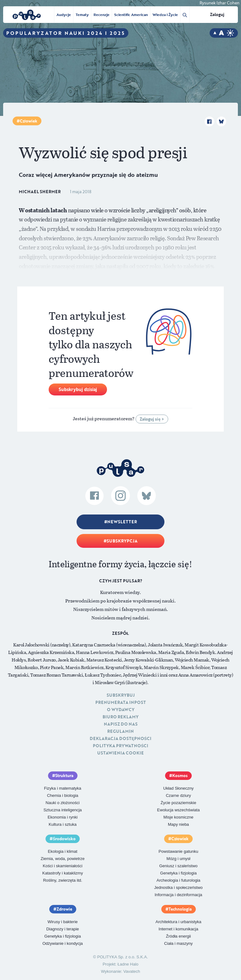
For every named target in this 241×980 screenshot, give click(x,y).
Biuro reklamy (120, 717)
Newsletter (122, 522)
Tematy (82, 14)
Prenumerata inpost (121, 702)
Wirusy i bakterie (62, 922)
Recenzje (102, 14)
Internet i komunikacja (178, 929)
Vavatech (132, 971)
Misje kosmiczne (178, 817)
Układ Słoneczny (178, 788)
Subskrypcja (122, 541)
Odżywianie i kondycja (63, 943)
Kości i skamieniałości (62, 866)
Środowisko (64, 839)
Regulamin (120, 731)
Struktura (64, 776)
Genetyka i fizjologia (178, 873)
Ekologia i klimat (63, 851)
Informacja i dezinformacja (179, 895)
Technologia (180, 909)
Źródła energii (179, 936)
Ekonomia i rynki (63, 817)
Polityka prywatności (120, 746)
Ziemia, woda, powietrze (62, 859)
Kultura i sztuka (63, 824)
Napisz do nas (121, 724)
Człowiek (29, 121)
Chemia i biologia (63, 795)
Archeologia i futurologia (178, 880)
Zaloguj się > (152, 419)
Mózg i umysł (179, 859)
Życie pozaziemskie (178, 803)
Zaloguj (217, 14)
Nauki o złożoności (62, 803)
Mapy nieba (178, 824)
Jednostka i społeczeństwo (178, 887)
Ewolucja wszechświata (179, 810)
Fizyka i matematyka (62, 788)
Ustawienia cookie (120, 753)
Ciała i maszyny (178, 943)
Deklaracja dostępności (120, 738)
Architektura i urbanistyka (179, 922)
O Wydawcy (121, 710)
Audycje (64, 14)
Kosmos (180, 776)
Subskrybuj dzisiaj (78, 389)
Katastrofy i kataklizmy (63, 873)
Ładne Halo (128, 964)
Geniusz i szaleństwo (178, 866)
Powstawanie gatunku (178, 851)
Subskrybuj (121, 695)
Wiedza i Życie (165, 14)
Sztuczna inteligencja (62, 810)
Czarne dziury (178, 795)
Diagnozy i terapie (62, 929)
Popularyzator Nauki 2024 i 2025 (66, 33)
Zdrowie (64, 909)
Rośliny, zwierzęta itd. (63, 880)
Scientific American (131, 14)
